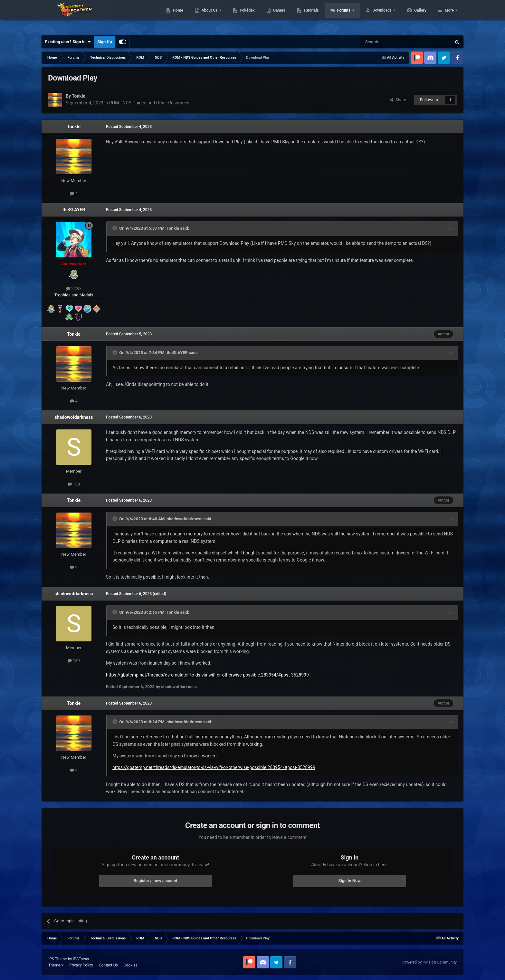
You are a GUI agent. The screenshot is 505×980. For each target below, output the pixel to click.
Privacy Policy (81, 965)
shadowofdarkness (74, 417)
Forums (375, 16)
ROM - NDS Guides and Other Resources (149, 103)
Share (398, 100)
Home (209, 16)
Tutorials (341, 16)
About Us (240, 16)
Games (310, 16)
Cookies (131, 965)
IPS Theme (58, 959)
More (449, 16)
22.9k (74, 288)
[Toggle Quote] (115, 228)
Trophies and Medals (74, 295)
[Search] (390, 42)
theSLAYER (74, 210)
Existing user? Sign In (68, 42)
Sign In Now (350, 881)
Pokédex (278, 16)
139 (74, 484)
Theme (56, 965)
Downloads (413, 16)
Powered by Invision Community (429, 962)
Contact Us (108, 965)
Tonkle (74, 127)
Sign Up (105, 42)
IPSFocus (81, 959)
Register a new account (156, 881)
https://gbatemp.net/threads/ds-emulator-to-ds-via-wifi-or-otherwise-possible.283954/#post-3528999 (207, 675)
